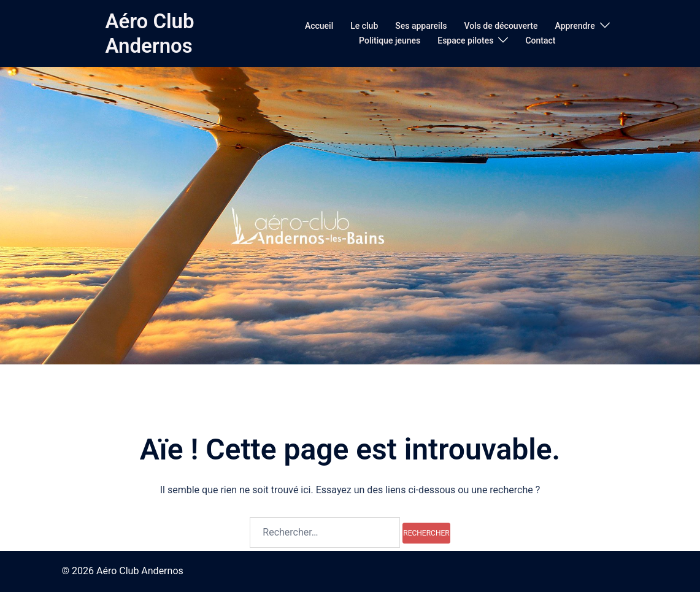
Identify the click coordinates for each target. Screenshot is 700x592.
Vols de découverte (501, 26)
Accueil (319, 26)
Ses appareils (421, 26)
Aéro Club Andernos (149, 33)
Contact (540, 40)
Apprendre (575, 26)
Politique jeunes (390, 40)
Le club (364, 26)
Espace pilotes (465, 40)
